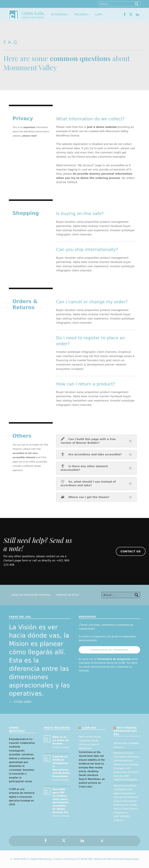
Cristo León (33, 13)
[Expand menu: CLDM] (103, 15)
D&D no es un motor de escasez (61, 740)
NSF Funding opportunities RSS (125, 731)
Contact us (131, 551)
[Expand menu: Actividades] (69, 15)
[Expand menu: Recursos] (89, 15)
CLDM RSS (89, 728)
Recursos (81, 14)
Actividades (59, 14)
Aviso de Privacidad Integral (31, 595)
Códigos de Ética (67, 595)
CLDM (98, 14)
